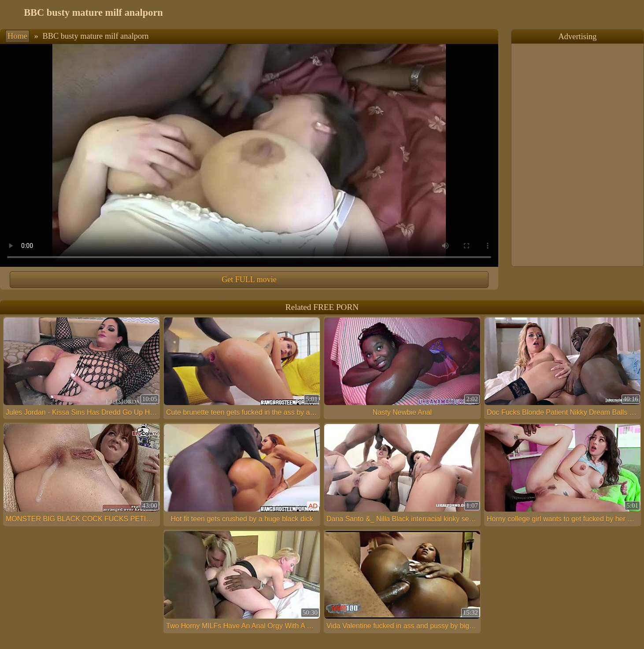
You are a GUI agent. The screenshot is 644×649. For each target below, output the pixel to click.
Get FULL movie (249, 280)
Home (17, 36)
